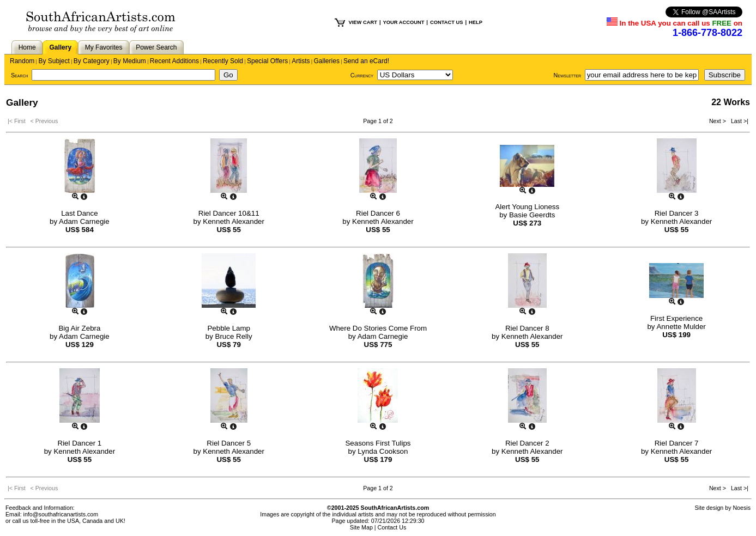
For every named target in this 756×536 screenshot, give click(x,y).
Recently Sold (223, 61)
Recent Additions (174, 61)
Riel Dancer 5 (229, 443)
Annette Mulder (681, 327)
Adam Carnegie (84, 221)
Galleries (327, 61)
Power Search (156, 47)
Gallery (60, 47)
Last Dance (79, 213)
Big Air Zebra (79, 328)
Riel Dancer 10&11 (229, 213)
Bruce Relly (234, 336)
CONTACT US (446, 22)
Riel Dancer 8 (527, 328)
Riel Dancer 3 (677, 213)
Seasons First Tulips (378, 443)
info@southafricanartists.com (61, 514)
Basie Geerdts (532, 215)
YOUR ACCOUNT (404, 22)
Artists (301, 61)
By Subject (54, 61)
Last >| (738, 121)
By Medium (130, 61)
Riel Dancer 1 (80, 443)
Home (27, 47)
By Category (92, 61)
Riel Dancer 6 (378, 213)
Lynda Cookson (383, 451)
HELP (476, 22)
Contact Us (392, 527)
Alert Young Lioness (527, 207)
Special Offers (267, 61)
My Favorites (104, 47)
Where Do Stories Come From (378, 328)
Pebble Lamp (229, 328)
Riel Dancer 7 (677, 443)
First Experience (676, 318)
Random (22, 61)
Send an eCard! (366, 61)
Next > (718, 121)
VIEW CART (363, 22)
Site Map (361, 527)
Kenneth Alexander (234, 221)
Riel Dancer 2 (527, 443)
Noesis (742, 508)
